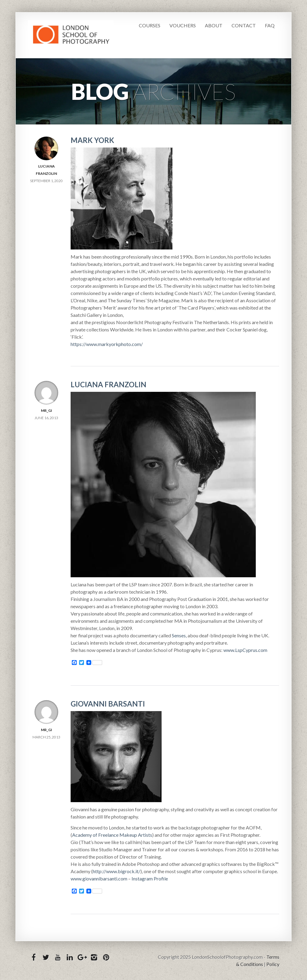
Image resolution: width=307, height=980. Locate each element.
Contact (244, 25)
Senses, (179, 635)
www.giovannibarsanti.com (99, 878)
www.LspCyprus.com (245, 650)
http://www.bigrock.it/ (117, 871)
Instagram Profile (150, 878)
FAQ (270, 25)
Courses (150, 25)
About (214, 25)
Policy (273, 964)
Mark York (92, 140)
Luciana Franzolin (108, 384)
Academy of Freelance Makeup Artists (112, 835)
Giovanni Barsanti (108, 704)
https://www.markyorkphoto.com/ (107, 344)
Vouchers (183, 25)
